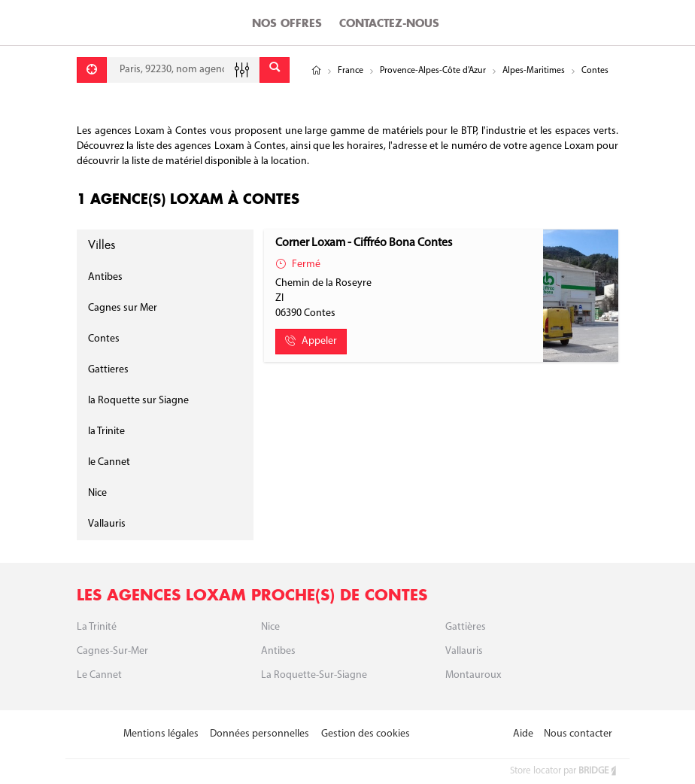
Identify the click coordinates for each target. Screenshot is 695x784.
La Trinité (97, 627)
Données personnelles (259, 734)
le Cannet (109, 462)
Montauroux (473, 675)
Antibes (105, 277)
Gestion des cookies (366, 734)
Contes (104, 339)
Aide (523, 734)
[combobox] (183, 70)
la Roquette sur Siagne (138, 401)
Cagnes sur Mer (123, 308)
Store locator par (564, 771)
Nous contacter (578, 734)
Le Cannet (99, 675)
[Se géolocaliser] (92, 70)
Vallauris (107, 524)
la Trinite (106, 432)
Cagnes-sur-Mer (112, 651)
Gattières (466, 627)
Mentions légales (161, 734)
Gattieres (108, 370)
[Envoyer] (275, 70)
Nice (97, 493)
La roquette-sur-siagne (314, 675)
